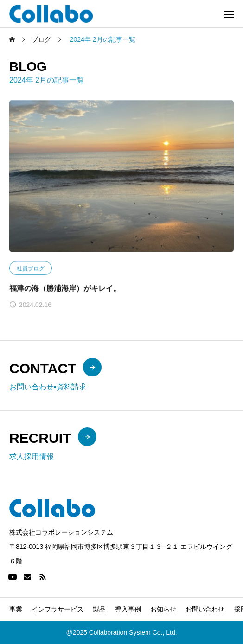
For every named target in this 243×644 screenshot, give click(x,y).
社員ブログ (31, 268)
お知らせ (163, 609)
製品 (99, 609)
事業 (16, 609)
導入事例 (128, 609)
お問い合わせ (205, 609)
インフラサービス (58, 609)
